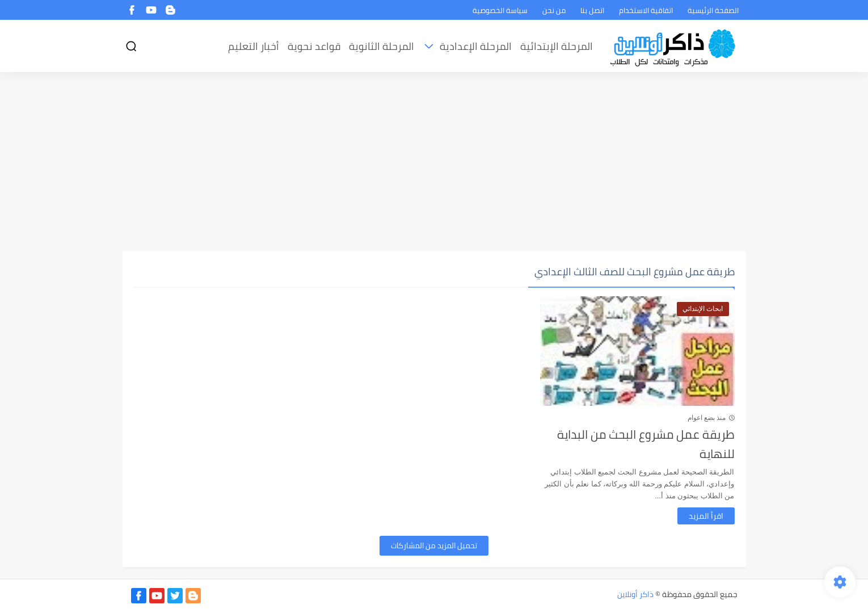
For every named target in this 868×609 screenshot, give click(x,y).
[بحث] (131, 46)
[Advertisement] (434, 163)
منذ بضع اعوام (707, 418)
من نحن (554, 10)
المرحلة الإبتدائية (557, 46)
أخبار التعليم (254, 46)
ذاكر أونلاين (635, 594)
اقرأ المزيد (706, 516)
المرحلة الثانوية (382, 46)
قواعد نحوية (314, 46)
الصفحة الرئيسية (713, 10)
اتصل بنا (592, 10)
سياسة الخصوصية (500, 10)
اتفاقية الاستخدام (646, 10)
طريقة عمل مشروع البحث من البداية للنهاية (646, 444)
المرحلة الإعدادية (476, 46)
